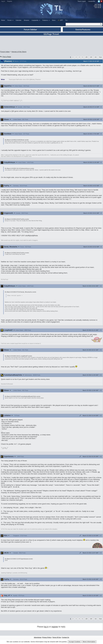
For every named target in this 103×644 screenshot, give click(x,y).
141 (96, 57)
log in (46, 627)
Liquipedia (92, 1)
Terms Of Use (57, 638)
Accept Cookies (75, 642)
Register (10, 1)
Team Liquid (82, 1)
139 (86, 57)
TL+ (66, 20)
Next (101, 57)
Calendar (19, 20)
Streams (26, 20)
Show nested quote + (15, 296)
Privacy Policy (47, 638)
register (55, 627)
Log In (3, 1)
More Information (89, 642)
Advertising (38, 638)
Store (54, 20)
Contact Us (66, 638)
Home (3, 20)
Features (46, 20)
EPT (60, 20)
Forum (10, 20)
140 (91, 57)
